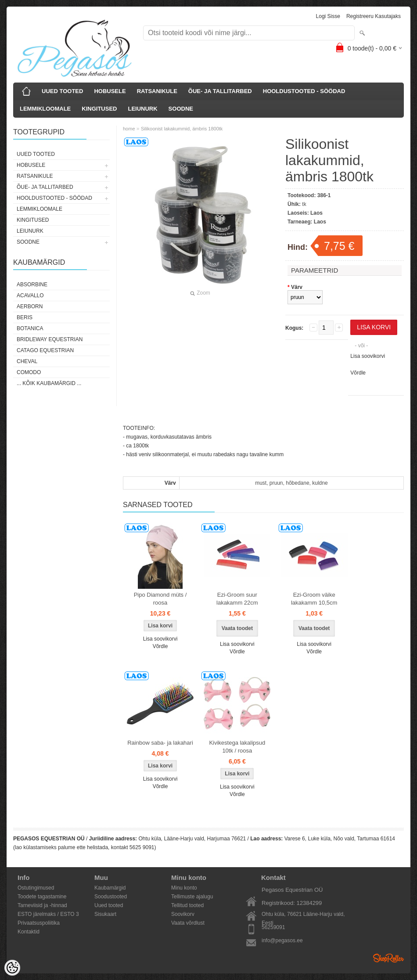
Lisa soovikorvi (368, 356)
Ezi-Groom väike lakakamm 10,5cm (314, 599)
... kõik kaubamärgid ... (49, 383)
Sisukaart (105, 914)
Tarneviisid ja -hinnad (42, 905)
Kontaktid (29, 932)
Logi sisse (328, 16)
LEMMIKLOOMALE (45, 109)
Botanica (30, 328)
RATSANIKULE (157, 91)
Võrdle (358, 373)
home (129, 129)
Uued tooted (109, 905)
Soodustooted (111, 897)
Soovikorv (183, 914)
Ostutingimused (36, 888)
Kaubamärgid (110, 888)
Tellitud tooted (187, 905)
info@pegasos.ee (282, 940)
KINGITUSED (99, 109)
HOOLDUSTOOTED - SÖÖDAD (304, 91)
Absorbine (32, 285)
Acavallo (30, 295)
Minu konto (184, 888)
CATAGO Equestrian (45, 350)
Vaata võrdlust (188, 923)
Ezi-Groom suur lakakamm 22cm (237, 599)
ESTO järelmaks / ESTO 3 (48, 914)
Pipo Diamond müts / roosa (160, 599)
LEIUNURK (142, 109)
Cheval (27, 361)
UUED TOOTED (62, 91)
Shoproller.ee (388, 958)
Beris (25, 317)
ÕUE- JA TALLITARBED (220, 91)
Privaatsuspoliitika (39, 923)
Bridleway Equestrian (50, 339)
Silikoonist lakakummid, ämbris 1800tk (182, 129)
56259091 (273, 927)
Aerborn (30, 306)
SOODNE (181, 109)
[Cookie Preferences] (12, 968)
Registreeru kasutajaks (374, 16)
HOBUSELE (110, 91)
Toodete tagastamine (42, 897)
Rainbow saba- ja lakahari (160, 743)
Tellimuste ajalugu (192, 897)
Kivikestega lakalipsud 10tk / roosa (237, 747)
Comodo (29, 372)
